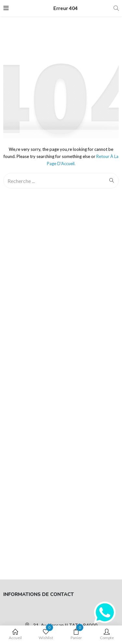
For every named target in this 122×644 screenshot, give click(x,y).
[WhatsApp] (105, 613)
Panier (76, 634)
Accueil (15, 634)
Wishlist (46, 634)
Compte (107, 634)
